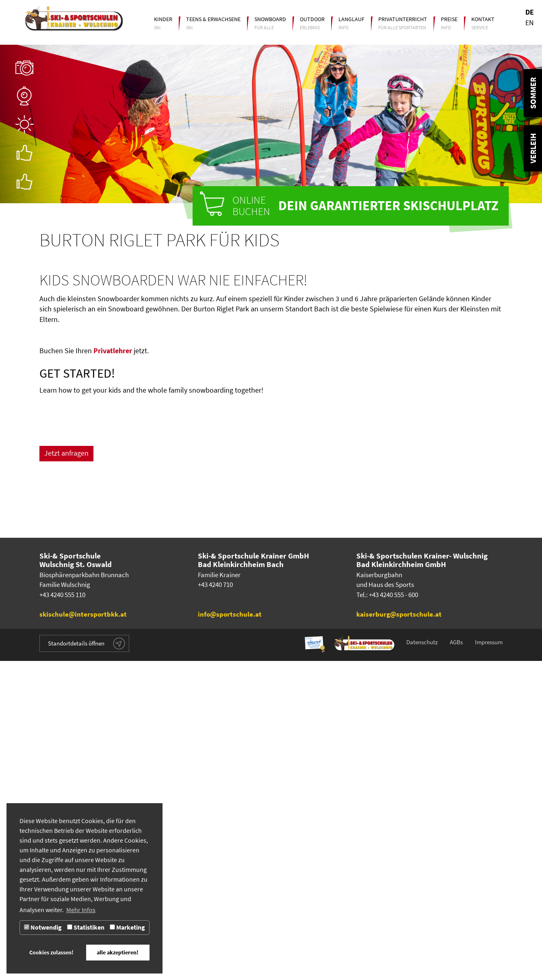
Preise (449, 19)
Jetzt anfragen (66, 551)
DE (530, 12)
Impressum (489, 961)
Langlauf (351, 19)
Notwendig (43, 927)
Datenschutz (422, 961)
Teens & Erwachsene (213, 19)
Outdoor (312, 19)
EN (530, 23)
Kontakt (483, 19)
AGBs (456, 961)
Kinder (163, 19)
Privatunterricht (403, 19)
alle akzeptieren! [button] (118, 952)
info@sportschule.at (230, 933)
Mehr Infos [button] (81, 910)
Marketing (127, 927)
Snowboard (270, 19)
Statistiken (86, 927)
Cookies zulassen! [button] (51, 952)
